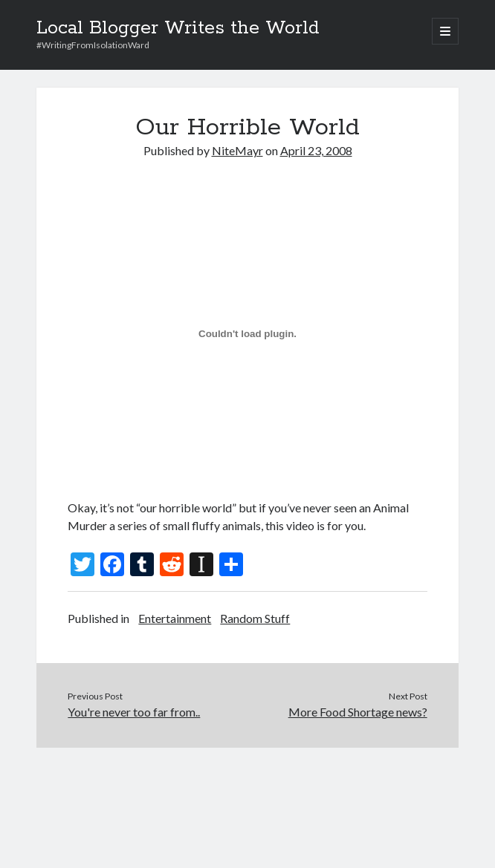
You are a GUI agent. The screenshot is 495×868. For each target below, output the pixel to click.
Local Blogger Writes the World (178, 28)
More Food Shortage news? (358, 712)
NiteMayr (237, 150)
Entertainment (175, 618)
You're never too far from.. (134, 712)
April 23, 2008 (316, 150)
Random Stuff (255, 618)
